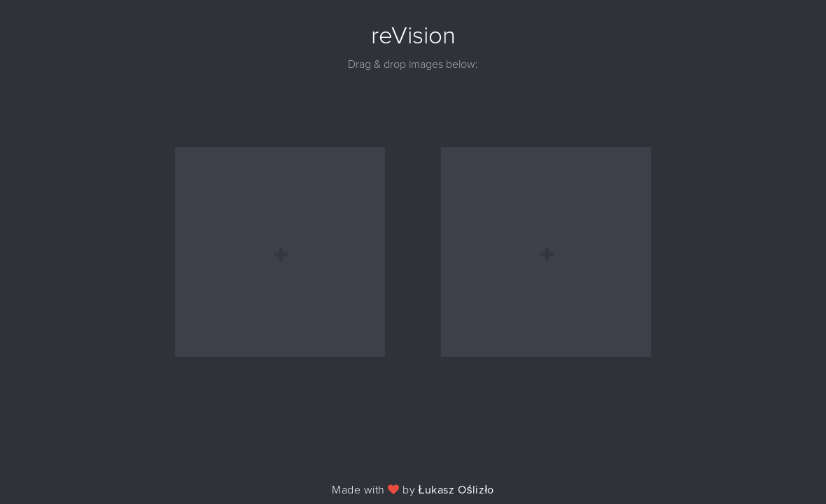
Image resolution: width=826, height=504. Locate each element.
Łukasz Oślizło (456, 490)
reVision (413, 36)
